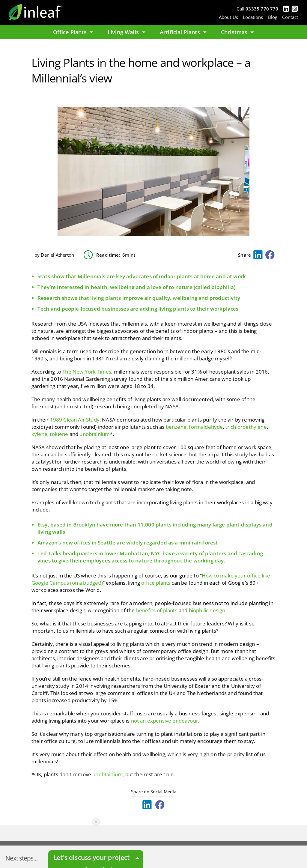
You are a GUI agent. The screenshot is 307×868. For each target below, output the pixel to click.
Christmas (238, 32)
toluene (59, 434)
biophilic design (207, 610)
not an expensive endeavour (165, 721)
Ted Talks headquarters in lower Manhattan (93, 553)
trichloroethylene (246, 427)
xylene (39, 434)
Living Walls (127, 32)
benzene (176, 427)
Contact (290, 17)
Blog (273, 17)
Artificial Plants (183, 32)
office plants (156, 583)
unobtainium (95, 434)
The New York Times (87, 372)
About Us (228, 17)
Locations (253, 17)
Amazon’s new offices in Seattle (76, 543)
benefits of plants (157, 610)
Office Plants (73, 32)
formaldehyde (206, 427)
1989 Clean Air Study (75, 420)
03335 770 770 (262, 9)
